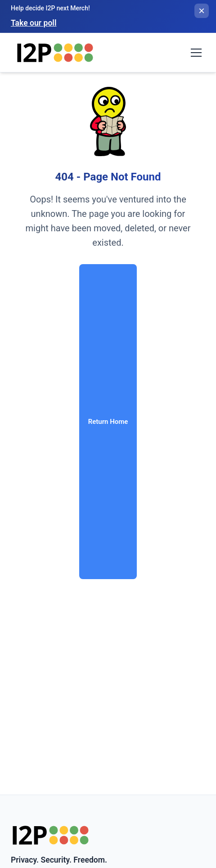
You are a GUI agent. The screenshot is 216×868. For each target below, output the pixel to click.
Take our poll (34, 23)
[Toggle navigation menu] (196, 53)
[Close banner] (202, 11)
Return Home (108, 422)
